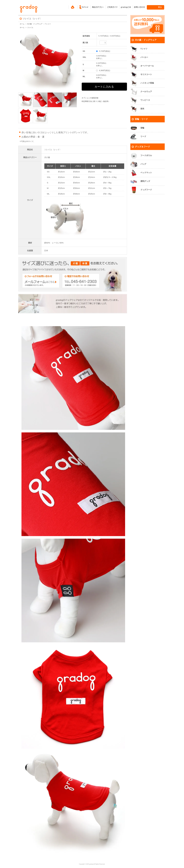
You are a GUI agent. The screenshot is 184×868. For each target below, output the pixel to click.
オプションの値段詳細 (90, 98)
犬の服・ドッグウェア (35, 24)
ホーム (22, 24)
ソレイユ (30, 27)
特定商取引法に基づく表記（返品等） (96, 101)
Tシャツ (48, 24)
